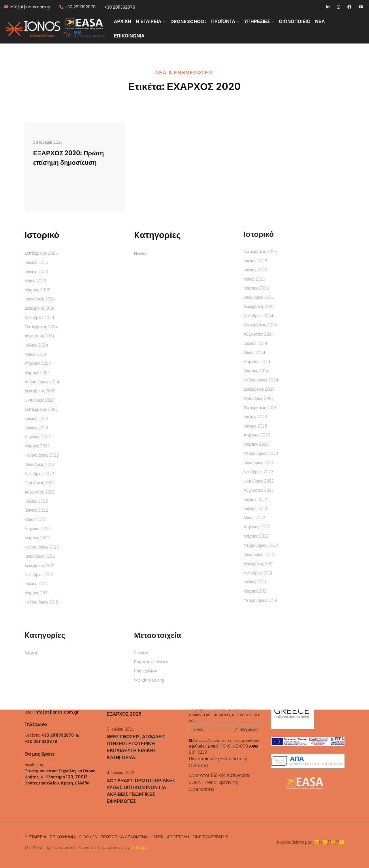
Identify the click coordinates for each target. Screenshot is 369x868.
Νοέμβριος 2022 (39, 474)
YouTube (361, 7)
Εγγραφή (249, 729)
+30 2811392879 (120, 7)
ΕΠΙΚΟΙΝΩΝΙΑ (129, 36)
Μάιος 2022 (35, 519)
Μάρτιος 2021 (36, 593)
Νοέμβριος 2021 (39, 575)
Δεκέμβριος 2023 (40, 391)
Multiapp (140, 848)
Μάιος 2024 (35, 354)
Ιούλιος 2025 (36, 262)
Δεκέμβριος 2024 (40, 308)
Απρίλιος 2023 (38, 437)
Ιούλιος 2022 (36, 501)
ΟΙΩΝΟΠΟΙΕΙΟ (295, 21)
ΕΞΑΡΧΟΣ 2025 (124, 714)
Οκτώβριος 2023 (39, 400)
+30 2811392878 (80, 7)
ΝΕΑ (320, 21)
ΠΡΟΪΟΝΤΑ (223, 21)
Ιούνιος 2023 (36, 428)
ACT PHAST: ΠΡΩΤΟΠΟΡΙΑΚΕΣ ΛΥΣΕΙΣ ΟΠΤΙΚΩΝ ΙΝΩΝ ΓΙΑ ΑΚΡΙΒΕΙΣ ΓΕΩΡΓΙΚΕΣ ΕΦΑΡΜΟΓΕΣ (141, 791)
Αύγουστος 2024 (40, 336)
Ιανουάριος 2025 (40, 299)
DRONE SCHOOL (189, 21)
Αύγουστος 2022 (40, 492)
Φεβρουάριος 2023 (42, 455)
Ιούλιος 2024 (36, 345)
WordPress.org (149, 680)
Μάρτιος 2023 (37, 446)
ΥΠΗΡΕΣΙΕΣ (257, 21)
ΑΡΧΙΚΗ (123, 21)
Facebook (350, 7)
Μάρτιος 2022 (37, 538)
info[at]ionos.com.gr (30, 7)
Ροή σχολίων (146, 671)
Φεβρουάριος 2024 (42, 382)
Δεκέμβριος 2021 (39, 566)
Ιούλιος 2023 (36, 419)
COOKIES (88, 837)
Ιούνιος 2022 (36, 510)
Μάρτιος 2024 (37, 372)
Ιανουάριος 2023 (40, 464)
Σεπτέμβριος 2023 (41, 409)
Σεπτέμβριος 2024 (41, 327)
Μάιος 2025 (35, 281)
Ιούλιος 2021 (36, 584)
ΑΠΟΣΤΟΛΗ (178, 837)
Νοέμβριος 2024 (39, 317)
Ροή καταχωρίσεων (151, 662)
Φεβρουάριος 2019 (41, 602)
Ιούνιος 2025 (36, 272)
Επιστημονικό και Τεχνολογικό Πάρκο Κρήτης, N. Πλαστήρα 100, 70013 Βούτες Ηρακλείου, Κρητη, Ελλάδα (60, 777)
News (140, 254)
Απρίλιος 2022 (38, 529)
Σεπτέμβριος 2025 (41, 253)
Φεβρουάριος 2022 (42, 547)
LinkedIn (328, 7)
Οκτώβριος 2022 (39, 483)
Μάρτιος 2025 (37, 290)
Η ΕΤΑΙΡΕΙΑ (148, 21)
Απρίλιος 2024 (38, 363)
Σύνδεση (142, 653)
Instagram (339, 7)
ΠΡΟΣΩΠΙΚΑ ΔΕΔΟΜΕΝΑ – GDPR (132, 837)
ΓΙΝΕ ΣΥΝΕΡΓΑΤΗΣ (210, 837)
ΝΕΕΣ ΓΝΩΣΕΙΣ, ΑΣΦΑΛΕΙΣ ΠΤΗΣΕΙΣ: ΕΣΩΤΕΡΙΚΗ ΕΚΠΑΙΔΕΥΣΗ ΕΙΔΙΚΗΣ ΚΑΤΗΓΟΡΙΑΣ (136, 747)
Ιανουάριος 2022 (40, 556)
